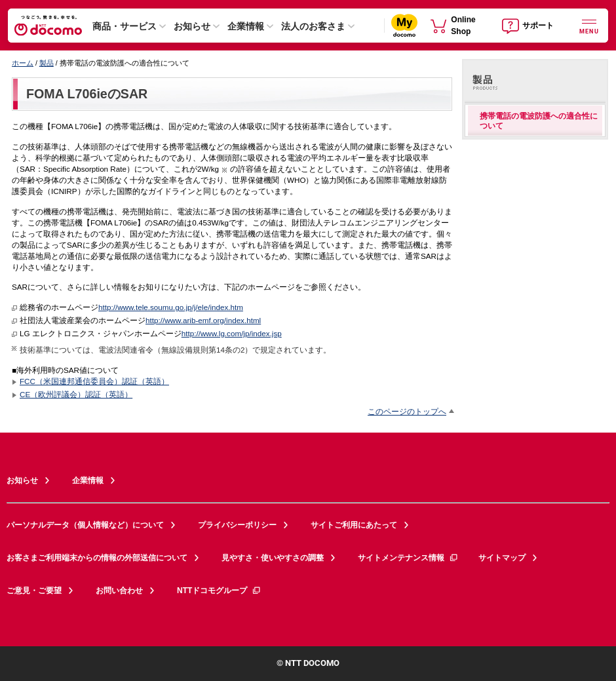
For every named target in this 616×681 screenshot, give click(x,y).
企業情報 (246, 26)
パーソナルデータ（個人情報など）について (85, 525)
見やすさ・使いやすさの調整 (273, 558)
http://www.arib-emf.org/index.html (203, 320)
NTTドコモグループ (219, 591)
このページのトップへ (407, 411)
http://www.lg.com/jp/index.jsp (232, 333)
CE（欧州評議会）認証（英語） (76, 394)
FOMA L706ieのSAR (87, 94)
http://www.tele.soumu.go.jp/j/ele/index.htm (171, 307)
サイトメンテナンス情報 (408, 558)
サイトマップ (502, 558)
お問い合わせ (119, 591)
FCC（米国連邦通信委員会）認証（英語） (94, 381)
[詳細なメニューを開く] (589, 25)
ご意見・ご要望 (34, 591)
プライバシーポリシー (237, 525)
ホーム (23, 63)
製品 (47, 63)
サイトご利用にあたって (354, 525)
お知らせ (192, 26)
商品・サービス (125, 26)
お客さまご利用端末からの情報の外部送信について (97, 558)
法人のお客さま (313, 26)
